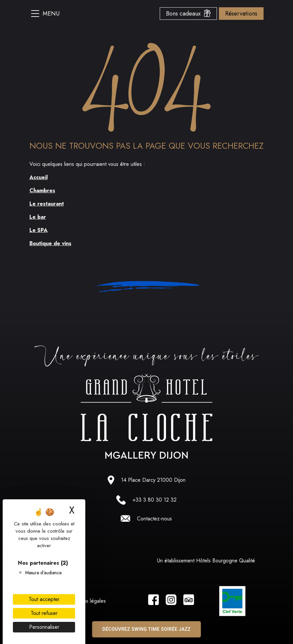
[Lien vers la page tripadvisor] (189, 601)
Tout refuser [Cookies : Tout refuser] (44, 613)
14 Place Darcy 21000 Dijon (153, 480)
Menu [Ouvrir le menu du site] (45, 14)
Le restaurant (47, 204)
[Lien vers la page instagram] (171, 601)
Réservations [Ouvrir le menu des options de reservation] (241, 14)
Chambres (42, 190)
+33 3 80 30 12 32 (155, 500)
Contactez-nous (154, 519)
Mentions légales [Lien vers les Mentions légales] (87, 601)
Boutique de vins (50, 243)
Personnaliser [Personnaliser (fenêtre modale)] (44, 627)
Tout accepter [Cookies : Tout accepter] (44, 599)
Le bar (38, 217)
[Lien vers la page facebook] (154, 601)
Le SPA (39, 230)
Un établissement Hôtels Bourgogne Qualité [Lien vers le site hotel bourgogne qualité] (206, 561)
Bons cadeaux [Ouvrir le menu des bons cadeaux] (188, 14)
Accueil (39, 177)
